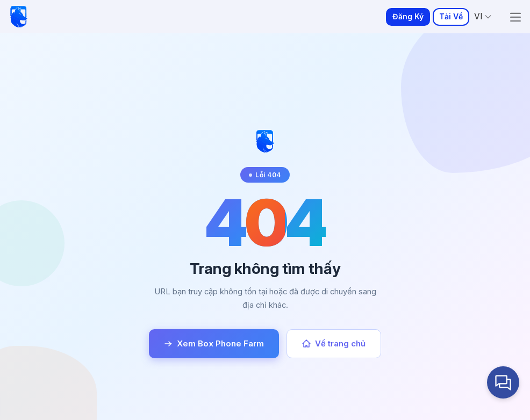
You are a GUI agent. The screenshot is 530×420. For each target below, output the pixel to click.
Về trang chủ (334, 343)
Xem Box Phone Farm (214, 343)
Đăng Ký (408, 16)
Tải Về (451, 16)
